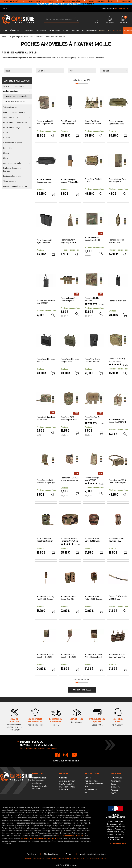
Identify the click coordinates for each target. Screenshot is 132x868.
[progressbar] (82, 83)
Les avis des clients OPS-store (40, 787)
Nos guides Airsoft (92, 781)
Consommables (56, 30)
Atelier (4, 30)
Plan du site (31, 854)
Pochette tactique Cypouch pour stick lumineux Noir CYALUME (46, 181)
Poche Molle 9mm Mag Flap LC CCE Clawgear (46, 598)
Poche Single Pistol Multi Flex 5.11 (116, 241)
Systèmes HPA (73, 30)
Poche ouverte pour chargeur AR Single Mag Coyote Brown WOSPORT (70, 181)
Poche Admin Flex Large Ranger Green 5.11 (70, 360)
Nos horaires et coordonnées (38, 782)
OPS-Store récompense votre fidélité (68, 788)
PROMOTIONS (105, 30)
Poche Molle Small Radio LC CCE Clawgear (94, 598)
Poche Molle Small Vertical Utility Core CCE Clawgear (92, 540)
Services (88, 778)
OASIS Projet (60, 865)
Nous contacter (91, 789)
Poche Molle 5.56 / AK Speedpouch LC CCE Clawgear (45, 656)
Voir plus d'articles (82, 690)
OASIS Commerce (71, 865)
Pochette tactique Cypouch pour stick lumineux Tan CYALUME (118, 123)
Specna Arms (116, 781)
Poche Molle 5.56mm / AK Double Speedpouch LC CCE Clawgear (94, 656)
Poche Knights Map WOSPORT (92, 299)
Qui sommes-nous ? (40, 778)
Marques (117, 30)
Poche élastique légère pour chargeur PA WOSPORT (118, 181)
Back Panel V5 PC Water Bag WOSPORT (69, 418)
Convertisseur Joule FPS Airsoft (94, 785)
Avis (101, 304)
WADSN (114, 793)
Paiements (63, 778)
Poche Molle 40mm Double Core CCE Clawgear (68, 598)
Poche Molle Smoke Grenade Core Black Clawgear (92, 360)
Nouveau (128, 30)
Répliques (14, 30)
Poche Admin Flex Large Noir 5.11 (46, 360)
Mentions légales (51, 854)
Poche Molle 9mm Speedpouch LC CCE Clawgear (69, 656)
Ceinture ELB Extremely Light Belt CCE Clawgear (118, 598)
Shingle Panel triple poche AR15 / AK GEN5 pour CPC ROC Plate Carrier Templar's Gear (94, 122)
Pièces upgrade (89, 30)
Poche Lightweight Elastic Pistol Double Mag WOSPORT (93, 239)
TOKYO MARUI (88, 4)
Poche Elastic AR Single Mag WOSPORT (46, 302)
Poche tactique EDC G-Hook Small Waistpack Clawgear (118, 481)
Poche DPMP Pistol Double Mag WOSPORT (118, 421)
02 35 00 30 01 (118, 720)
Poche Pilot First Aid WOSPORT (93, 418)
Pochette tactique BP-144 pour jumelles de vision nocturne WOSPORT (46, 122)
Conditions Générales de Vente (93, 854)
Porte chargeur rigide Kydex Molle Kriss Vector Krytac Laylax (45, 241)
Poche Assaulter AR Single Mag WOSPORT (69, 241)
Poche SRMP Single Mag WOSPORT (92, 479)
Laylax (114, 784)
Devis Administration (67, 784)
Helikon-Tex (116, 787)
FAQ (86, 793)
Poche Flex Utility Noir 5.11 (117, 302)
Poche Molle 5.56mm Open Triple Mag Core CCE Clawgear (117, 656)
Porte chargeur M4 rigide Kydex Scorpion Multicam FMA (45, 540)
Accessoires (27, 30)
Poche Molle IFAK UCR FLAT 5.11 (93, 180)
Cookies (69, 854)
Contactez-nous (118, 844)
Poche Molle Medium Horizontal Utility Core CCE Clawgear (69, 540)
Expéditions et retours (67, 781)
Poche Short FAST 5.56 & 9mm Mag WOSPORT (70, 479)
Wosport (115, 790)
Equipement (41, 30)
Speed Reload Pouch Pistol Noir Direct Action (69, 123)
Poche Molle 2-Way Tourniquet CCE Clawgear (116, 540)
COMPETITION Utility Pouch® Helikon (117, 360)
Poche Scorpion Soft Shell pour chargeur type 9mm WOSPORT (46, 481)
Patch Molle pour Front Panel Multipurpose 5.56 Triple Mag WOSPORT (70, 299)
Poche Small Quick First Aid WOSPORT (46, 418)
